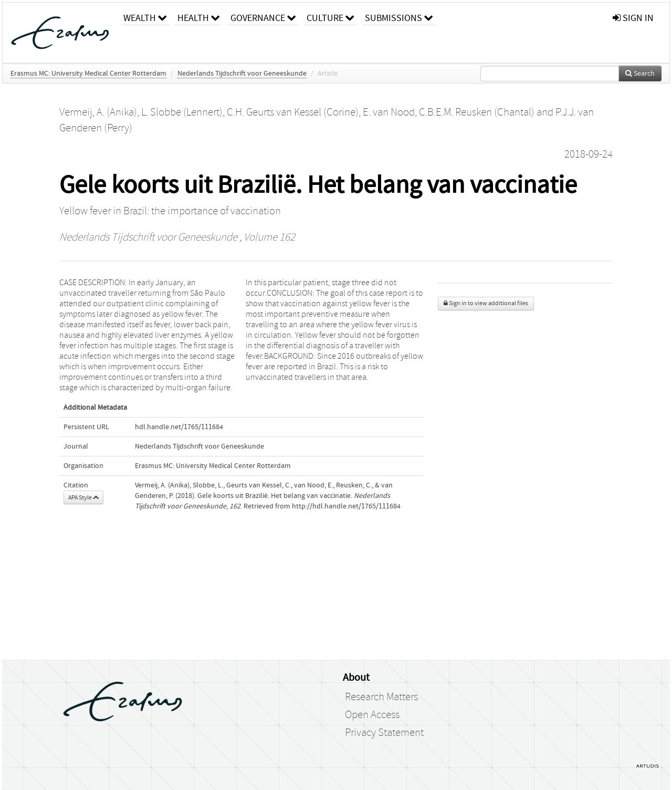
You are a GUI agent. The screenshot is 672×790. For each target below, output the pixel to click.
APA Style (83, 497)
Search (640, 74)
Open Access (372, 715)
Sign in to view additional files (486, 303)
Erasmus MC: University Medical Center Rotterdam (88, 74)
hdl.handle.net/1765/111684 (179, 427)
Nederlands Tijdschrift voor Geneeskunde (242, 74)
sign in (633, 18)
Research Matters (381, 697)
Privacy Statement (384, 733)
